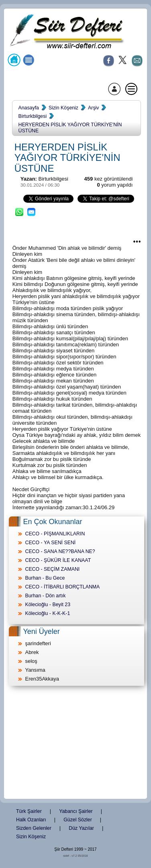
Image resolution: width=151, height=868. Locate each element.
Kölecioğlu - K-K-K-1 (47, 613)
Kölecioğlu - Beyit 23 (48, 605)
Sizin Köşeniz (63, 108)
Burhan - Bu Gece (45, 578)
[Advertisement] (75, 743)
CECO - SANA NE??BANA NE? (60, 551)
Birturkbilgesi (32, 116)
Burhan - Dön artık (45, 596)
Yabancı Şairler (76, 811)
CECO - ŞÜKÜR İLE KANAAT (58, 560)
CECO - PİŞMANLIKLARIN (55, 534)
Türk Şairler (29, 811)
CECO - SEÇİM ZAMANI (52, 569)
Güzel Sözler (78, 820)
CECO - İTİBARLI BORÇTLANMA (62, 587)
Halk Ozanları (31, 820)
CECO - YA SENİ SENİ (50, 543)
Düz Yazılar (81, 828)
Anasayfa (28, 108)
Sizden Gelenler (34, 828)
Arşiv (93, 108)
